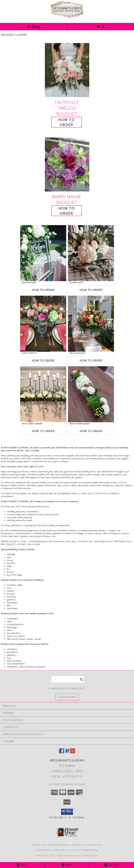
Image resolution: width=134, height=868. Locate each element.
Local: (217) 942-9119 (67, 776)
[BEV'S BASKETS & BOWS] (67, 18)
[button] (67, 812)
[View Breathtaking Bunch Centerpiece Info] (91, 394)
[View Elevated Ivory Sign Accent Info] (43, 253)
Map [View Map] (67, 865)
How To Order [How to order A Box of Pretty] (43, 360)
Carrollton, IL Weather (51, 850)
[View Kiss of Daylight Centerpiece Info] (91, 324)
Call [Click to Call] (22, 865)
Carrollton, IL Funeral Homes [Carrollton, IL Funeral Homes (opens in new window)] (50, 845)
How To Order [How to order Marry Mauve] (66, 211)
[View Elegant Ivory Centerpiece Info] (91, 253)
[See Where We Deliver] (67, 697)
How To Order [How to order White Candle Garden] (43, 431)
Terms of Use (90, 856)
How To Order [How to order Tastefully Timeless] (66, 122)
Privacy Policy (45, 856)
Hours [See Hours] (112, 865)
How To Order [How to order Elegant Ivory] (91, 290)
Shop (34, 27)
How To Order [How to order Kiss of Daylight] (91, 360)
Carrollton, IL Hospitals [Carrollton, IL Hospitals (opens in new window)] (87, 845)
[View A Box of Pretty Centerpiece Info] (43, 324)
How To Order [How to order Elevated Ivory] (43, 290)
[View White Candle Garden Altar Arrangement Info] (43, 394)
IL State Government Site (83, 850)
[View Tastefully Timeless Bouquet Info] (67, 70)
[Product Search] (68, 679)
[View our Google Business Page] (67, 752)
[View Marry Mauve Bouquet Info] (67, 165)
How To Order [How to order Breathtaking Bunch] (91, 431)
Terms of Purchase (68, 856)
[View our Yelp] (73, 752)
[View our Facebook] (62, 752)
